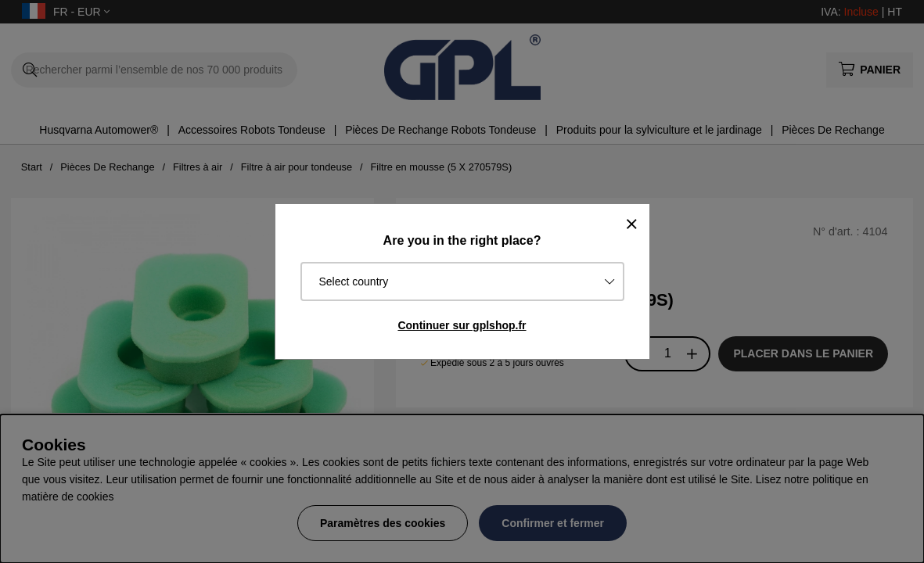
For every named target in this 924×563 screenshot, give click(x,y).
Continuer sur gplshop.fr (462, 325)
